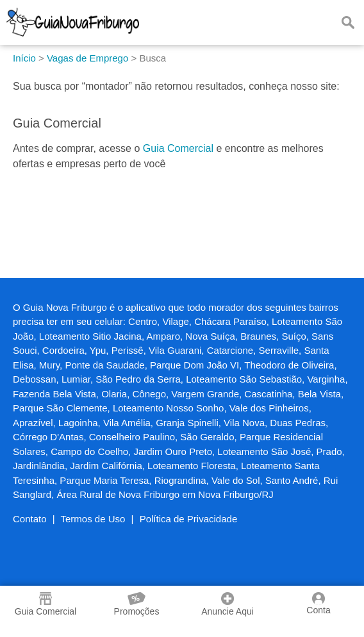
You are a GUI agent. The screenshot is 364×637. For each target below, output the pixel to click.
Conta (318, 604)
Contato (30, 519)
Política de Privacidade (189, 519)
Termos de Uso (93, 519)
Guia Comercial (178, 148)
